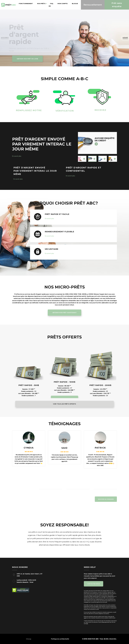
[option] (97, 143)
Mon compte (63, 4)
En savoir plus (17, 156)
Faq (52, 4)
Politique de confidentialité (60, 639)
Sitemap (29, 639)
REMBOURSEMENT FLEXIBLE (59, 232)
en (50, 6)
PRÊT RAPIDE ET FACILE (57, 214)
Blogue (75, 4)
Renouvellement (93, 5)
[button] (125, 38)
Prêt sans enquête (117, 5)
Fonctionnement (26, 4)
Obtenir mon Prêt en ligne (27, 59)
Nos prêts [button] (41, 4)
